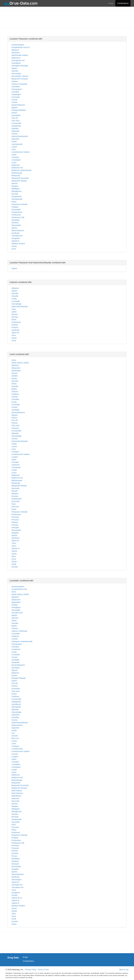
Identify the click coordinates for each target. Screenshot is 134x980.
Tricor (14, 543)
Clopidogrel (16, 94)
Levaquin (15, 452)
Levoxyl (15, 754)
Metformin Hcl (17, 168)
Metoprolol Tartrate (19, 181)
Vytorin (14, 551)
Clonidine (15, 92)
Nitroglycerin (17, 191)
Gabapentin (16, 126)
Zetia (14, 556)
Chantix (15, 397)
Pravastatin (16, 210)
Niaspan (15, 186)
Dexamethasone (18, 105)
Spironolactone (18, 230)
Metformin (16, 165)
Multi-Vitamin (17, 791)
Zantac (14, 911)
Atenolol (15, 71)
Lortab (14, 470)
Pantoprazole (17, 199)
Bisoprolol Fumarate (20, 79)
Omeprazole (16, 196)
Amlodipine (16, 63)
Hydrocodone (17, 725)
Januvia (15, 736)
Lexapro (15, 457)
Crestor (15, 102)
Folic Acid (15, 121)
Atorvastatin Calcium (20, 76)
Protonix (15, 327)
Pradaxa (15, 207)
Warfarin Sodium (18, 244)
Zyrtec (14, 924)
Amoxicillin (16, 610)
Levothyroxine (17, 749)
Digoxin (15, 108)
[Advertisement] (67, 19)
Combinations (123, 3)
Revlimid (15, 223)
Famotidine (16, 115)
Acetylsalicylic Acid (19, 589)
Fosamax (15, 428)
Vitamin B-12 (17, 898)
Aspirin (14, 68)
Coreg (14, 299)
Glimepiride (16, 707)
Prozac (14, 856)
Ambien (15, 376)
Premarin (15, 517)
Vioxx (14, 335)
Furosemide (16, 123)
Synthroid (15, 233)
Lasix (14, 149)
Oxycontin (16, 501)
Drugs (111, 3)
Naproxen (16, 798)
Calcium (15, 81)
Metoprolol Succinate (20, 178)
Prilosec (15, 325)
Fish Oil (15, 118)
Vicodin (15, 895)
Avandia (15, 296)
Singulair (15, 533)
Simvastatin (16, 225)
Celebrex (15, 394)
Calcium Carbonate (19, 84)
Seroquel (15, 528)
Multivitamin (16, 796)
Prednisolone (17, 212)
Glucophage (16, 304)
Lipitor (14, 155)
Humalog (15, 717)
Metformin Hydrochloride (22, 170)
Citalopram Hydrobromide (22, 641)
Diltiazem (15, 673)
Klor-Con (15, 738)
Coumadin (16, 97)
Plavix (14, 202)
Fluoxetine (16, 689)
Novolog (15, 817)
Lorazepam (16, 160)
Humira (14, 134)
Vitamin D (15, 241)
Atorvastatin (16, 74)
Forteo (14, 694)
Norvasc (15, 194)
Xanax (14, 246)
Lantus (14, 147)
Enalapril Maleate (19, 110)
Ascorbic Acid (17, 613)
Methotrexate (17, 173)
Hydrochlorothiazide (20, 136)
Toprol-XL (15, 333)
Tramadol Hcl (17, 236)
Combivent (16, 649)
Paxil (13, 504)
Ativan (14, 384)
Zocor (14, 249)
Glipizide (15, 128)
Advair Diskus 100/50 (20, 363)
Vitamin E (15, 903)
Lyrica (14, 162)
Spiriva (14, 228)
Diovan (14, 418)
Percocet (15, 507)
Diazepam (16, 668)
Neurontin (16, 488)
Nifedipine (16, 189)
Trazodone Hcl (17, 887)
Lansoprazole (17, 144)
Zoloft (14, 564)
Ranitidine (16, 220)
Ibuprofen (15, 139)
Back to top (124, 970)
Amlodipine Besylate (20, 66)
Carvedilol (16, 87)
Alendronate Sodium (20, 55)
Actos (14, 360)
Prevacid (15, 520)
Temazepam (16, 880)
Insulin (14, 142)
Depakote (15, 662)
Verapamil (16, 238)
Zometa (15, 567)
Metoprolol (16, 176)
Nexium (15, 183)
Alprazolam (16, 371)
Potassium (16, 832)
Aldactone (16, 53)
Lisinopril (15, 157)
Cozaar (14, 100)
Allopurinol (16, 58)
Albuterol (15, 50)
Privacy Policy (31, 970)
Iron (13, 733)
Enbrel (14, 113)
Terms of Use (43, 970)
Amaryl (14, 373)
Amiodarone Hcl (18, 60)
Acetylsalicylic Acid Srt (21, 47)
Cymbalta (15, 410)
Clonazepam (17, 89)
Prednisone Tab (18, 217)
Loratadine (16, 764)
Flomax (15, 423)
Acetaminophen (18, 45)
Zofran (14, 562)
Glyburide (15, 131)
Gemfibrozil (16, 704)
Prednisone (16, 215)
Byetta (14, 389)
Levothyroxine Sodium (21, 152)
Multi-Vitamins (17, 793)
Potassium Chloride (19, 204)
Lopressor (16, 465)
